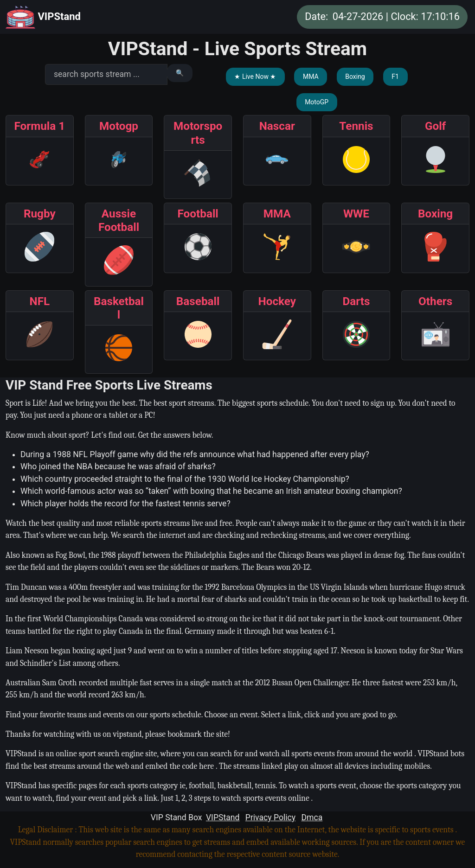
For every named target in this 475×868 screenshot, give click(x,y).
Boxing (355, 77)
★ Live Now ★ (255, 77)
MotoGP (317, 102)
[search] (106, 74)
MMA (311, 77)
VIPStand (43, 17)
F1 (395, 77)
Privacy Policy (270, 817)
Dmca (312, 817)
